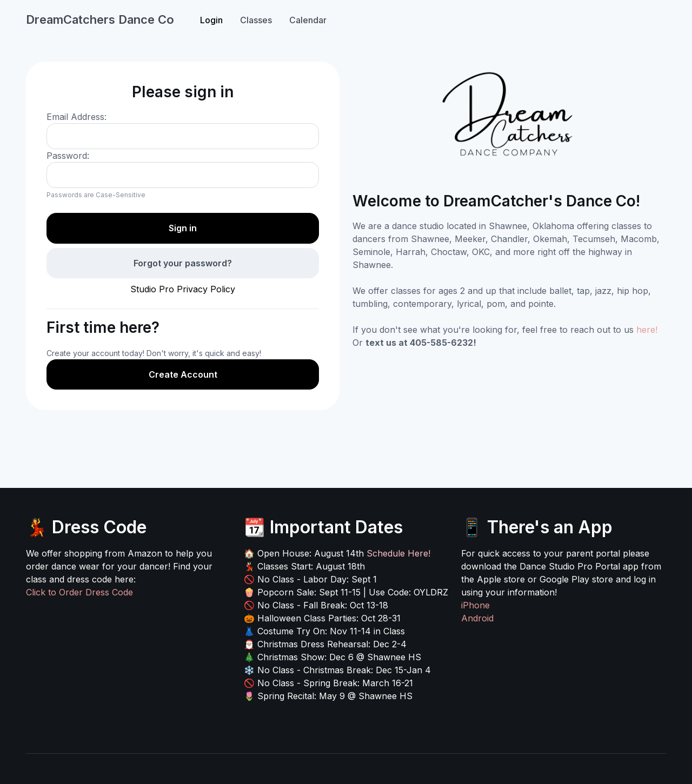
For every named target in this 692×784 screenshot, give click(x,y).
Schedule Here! (398, 553)
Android (477, 618)
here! (647, 330)
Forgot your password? (183, 263)
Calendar (308, 20)
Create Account (183, 374)
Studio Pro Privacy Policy (183, 289)
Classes (256, 20)
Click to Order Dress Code (79, 592)
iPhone (475, 605)
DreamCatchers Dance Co (100, 19)
